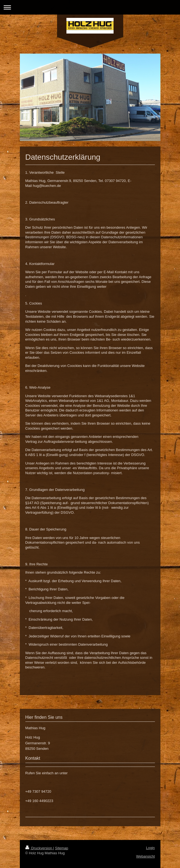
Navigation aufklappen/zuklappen (90, 7)
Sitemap (62, 848)
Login (151, 848)
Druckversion (39, 848)
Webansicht (146, 856)
